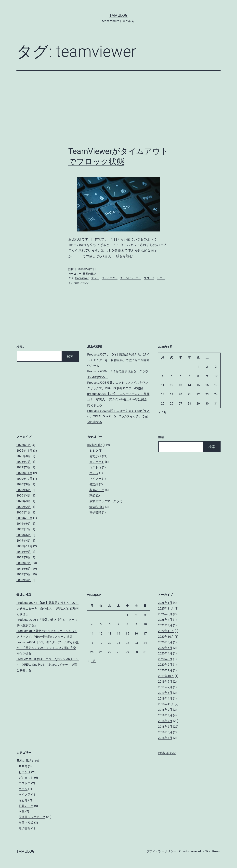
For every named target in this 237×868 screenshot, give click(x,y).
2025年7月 (24, 462)
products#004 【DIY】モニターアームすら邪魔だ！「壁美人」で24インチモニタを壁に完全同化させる (118, 399)
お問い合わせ (167, 753)
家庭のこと (97, 490)
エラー (95, 278)
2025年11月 (24, 451)
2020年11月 (24, 473)
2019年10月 (24, 518)
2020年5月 (24, 490)
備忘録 (94, 484)
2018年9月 (24, 552)
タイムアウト (110, 278)
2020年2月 (24, 507)
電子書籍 (95, 512)
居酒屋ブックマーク (103, 501)
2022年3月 (24, 467)
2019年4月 (24, 541)
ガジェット (97, 462)
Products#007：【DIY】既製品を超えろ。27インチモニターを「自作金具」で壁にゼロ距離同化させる (118, 360)
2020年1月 (24, 512)
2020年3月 (24, 501)
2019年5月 (24, 535)
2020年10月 (24, 479)
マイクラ (95, 479)
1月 (162, 412)
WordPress (213, 851)
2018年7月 (24, 563)
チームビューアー (131, 278)
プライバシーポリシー (161, 851)
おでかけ (95, 456)
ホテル (94, 473)
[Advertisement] (118, 108)
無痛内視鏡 (97, 507)
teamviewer (82, 278)
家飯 (92, 495)
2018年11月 (24, 546)
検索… (20, 347)
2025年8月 (24, 456)
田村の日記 (90, 274)
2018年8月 (24, 557)
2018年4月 (24, 580)
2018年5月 (24, 574)
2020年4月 (24, 495)
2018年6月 (24, 569)
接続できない (81, 283)
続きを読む (124, 256)
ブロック (149, 278)
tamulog (119, 15)
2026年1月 (24, 445)
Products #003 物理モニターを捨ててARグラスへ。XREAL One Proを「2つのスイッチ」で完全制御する (118, 416)
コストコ (95, 467)
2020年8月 (24, 484)
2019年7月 (24, 529)
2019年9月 (24, 524)
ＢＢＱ (94, 451)
